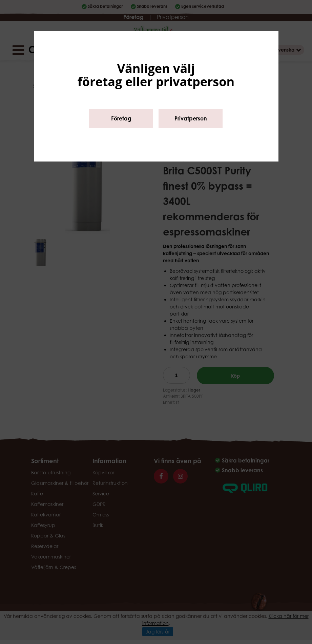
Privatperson (191, 118)
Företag (121, 118)
